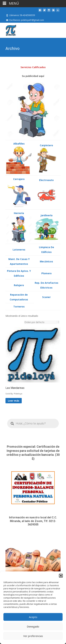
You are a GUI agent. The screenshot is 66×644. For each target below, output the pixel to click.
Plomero (47, 273)
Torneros (19, 306)
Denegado (33, 626)
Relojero (19, 285)
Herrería (19, 213)
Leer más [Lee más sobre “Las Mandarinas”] (14, 400)
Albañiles (19, 143)
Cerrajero (19, 179)
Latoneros (19, 249)
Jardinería (47, 215)
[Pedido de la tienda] (41, 322)
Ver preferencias (33, 636)
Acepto (33, 617)
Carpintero (46, 145)
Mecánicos (46, 261)
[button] (61, 576)
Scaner (46, 297)
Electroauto (46, 180)
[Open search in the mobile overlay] (33, 423)
